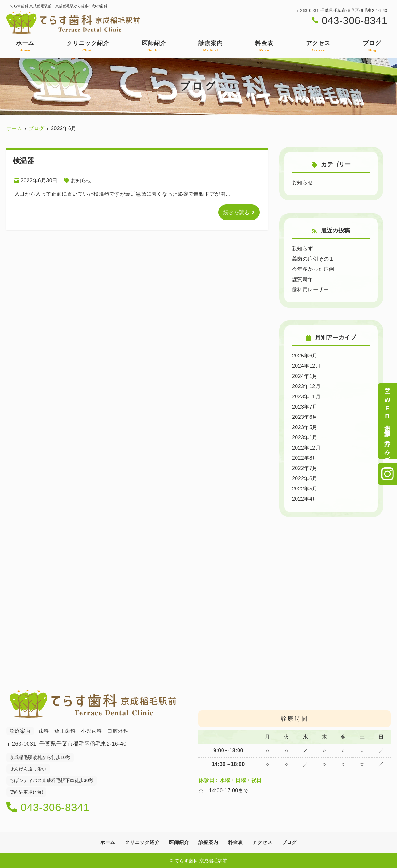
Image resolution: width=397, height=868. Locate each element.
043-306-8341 (48, 808)
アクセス (318, 46)
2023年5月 (305, 427)
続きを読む (237, 212)
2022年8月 (305, 458)
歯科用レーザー (310, 289)
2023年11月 (306, 397)
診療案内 (211, 46)
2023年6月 (305, 417)
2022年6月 (305, 478)
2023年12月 (306, 386)
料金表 (264, 46)
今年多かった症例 (313, 269)
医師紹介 (154, 46)
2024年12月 (306, 366)
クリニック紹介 (88, 46)
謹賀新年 (303, 279)
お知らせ (81, 180)
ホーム (25, 46)
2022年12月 (306, 448)
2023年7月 (305, 407)
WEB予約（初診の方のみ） (388, 421)
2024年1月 (305, 376)
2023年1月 (305, 438)
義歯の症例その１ (313, 259)
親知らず (303, 249)
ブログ (372, 46)
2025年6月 (305, 356)
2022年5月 (305, 489)
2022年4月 (305, 499)
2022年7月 (305, 468)
